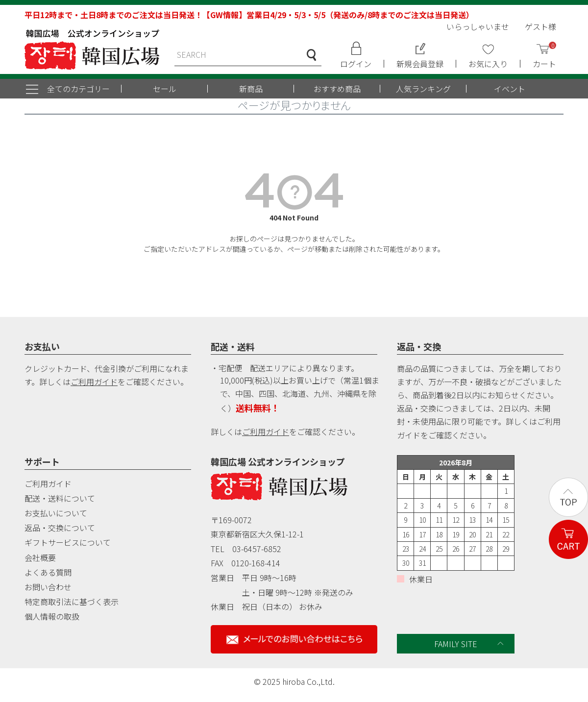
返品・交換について (60, 528)
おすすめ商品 (337, 89)
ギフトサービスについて (68, 542)
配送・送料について (60, 498)
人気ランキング (423, 89)
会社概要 (40, 557)
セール (165, 89)
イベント (510, 89)
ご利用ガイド (94, 382)
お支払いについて (56, 513)
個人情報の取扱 (52, 616)
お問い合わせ (48, 587)
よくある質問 (48, 572)
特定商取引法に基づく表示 (72, 602)
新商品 (251, 89)
